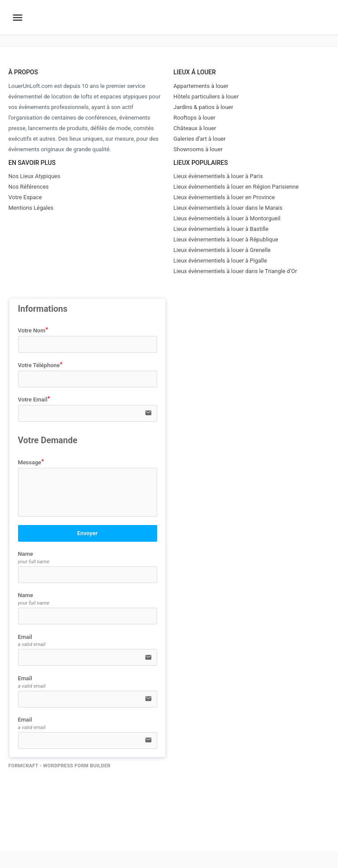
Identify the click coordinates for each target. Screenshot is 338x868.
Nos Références (29, 187)
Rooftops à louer (194, 118)
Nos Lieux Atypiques (34, 176)
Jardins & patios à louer (203, 107)
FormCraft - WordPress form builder (59, 766)
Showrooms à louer (198, 149)
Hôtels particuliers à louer (206, 97)
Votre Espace (25, 197)
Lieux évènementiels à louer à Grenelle (222, 250)
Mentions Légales (31, 208)
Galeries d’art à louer (200, 139)
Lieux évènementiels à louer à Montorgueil (227, 218)
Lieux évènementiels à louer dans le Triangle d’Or (235, 271)
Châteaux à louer (195, 128)
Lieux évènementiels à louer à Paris (218, 176)
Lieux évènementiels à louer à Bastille (221, 229)
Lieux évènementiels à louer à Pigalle (220, 261)
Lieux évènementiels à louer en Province (224, 197)
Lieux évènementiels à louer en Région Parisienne (236, 187)
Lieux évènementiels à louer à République (226, 239)
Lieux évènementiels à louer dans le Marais (228, 208)
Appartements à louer (201, 86)
